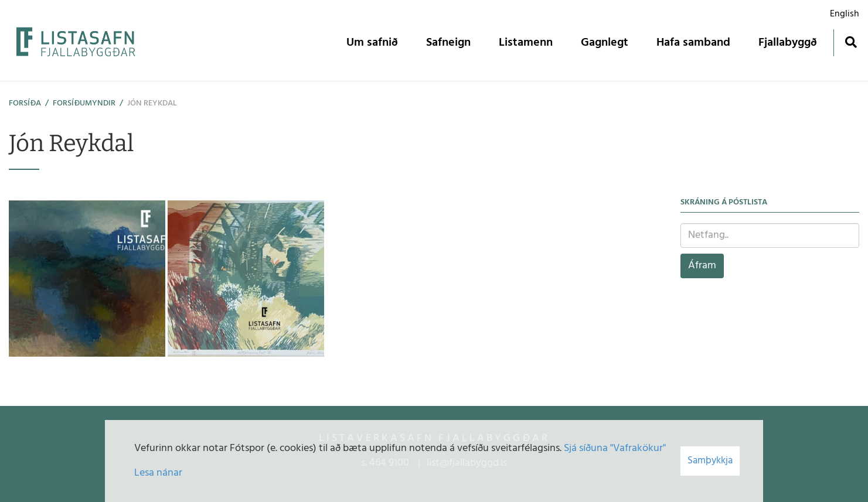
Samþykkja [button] (710, 461)
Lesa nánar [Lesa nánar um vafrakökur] (158, 473)
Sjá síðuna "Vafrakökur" (615, 448)
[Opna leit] (851, 42)
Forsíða (25, 103)
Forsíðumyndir (84, 103)
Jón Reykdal (152, 103)
